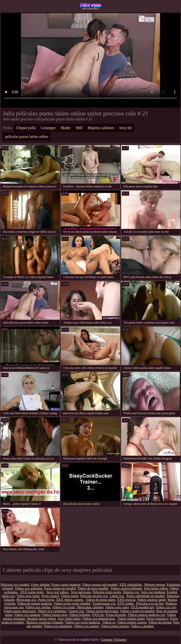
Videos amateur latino (151, 600)
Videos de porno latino (101, 600)
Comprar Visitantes (114, 640)
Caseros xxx (76, 611)
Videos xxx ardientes (29, 588)
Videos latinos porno (131, 619)
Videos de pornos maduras (34, 604)
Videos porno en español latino (90, 6)
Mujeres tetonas (155, 585)
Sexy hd (125, 128)
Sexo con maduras (153, 592)
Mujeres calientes (101, 128)
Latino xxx (117, 596)
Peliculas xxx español (15, 585)
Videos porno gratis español (72, 604)
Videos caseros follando (126, 588)
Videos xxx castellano (52, 611)
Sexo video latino (69, 619)
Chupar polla (26, 128)
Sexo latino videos (156, 588)
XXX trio (98, 615)
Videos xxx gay (166, 607)
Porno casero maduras (66, 585)
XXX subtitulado (131, 585)
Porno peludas (41, 585)
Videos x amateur (142, 626)
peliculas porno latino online (27, 137)
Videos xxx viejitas (38, 607)
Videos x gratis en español (137, 611)
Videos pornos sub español (100, 585)
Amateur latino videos (41, 619)
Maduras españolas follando (45, 622)
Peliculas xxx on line (150, 604)
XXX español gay (142, 607)
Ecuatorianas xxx (104, 604)
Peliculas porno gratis (107, 592)
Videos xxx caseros (86, 626)
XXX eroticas (126, 600)
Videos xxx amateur (27, 615)
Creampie (48, 128)
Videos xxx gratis (64, 607)
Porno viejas (46, 600)
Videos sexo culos (117, 607)
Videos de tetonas (160, 622)
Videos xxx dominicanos (99, 619)
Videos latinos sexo (55, 615)
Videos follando (80, 615)
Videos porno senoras (115, 626)
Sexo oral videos (58, 592)
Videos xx (109, 622)
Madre (66, 128)
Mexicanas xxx (26, 600)
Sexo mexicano (81, 592)
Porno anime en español (60, 588)
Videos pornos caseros (132, 622)
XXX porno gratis (32, 592)
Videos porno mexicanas (20, 611)
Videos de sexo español (93, 588)
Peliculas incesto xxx (94, 596)
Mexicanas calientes (90, 607)
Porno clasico (50, 596)
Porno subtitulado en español (146, 596)
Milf (79, 128)
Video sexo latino (28, 596)
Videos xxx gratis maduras (83, 622)
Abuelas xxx (131, 592)
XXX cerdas (126, 604)
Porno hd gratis (116, 615)
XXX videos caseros (70, 600)
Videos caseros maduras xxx (146, 615)
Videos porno (70, 596)
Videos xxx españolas (58, 626)
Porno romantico (157, 619)
